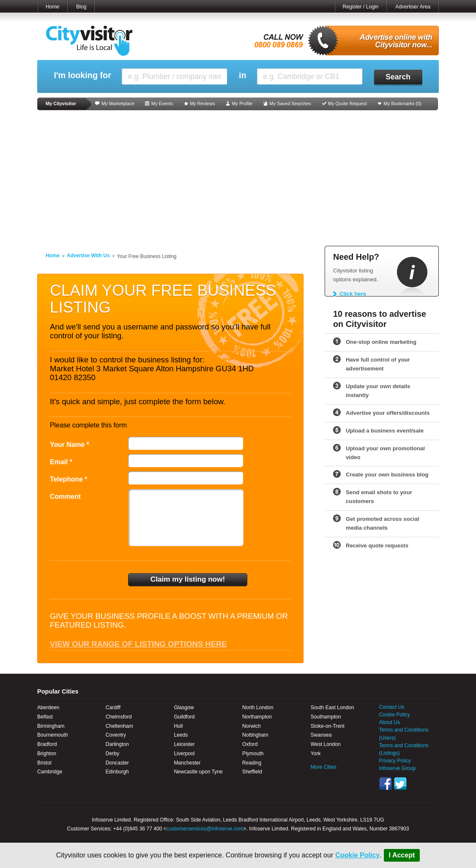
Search (398, 77)
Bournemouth (53, 735)
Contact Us (392, 707)
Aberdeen (48, 707)
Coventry (116, 735)
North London (258, 707)
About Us (390, 722)
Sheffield (252, 772)
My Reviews (202, 103)
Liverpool (184, 754)
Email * (61, 462)
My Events (162, 103)
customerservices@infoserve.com (205, 829)
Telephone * (69, 479)
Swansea (321, 735)
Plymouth (253, 754)
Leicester (184, 744)
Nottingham (255, 735)
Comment (65, 497)
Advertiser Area (413, 7)
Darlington (117, 744)
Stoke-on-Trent (328, 726)
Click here (353, 294)
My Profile (242, 103)
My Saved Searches (290, 103)
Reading (252, 763)
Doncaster (117, 763)
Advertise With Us (88, 256)
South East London (332, 707)
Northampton (257, 717)
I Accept (402, 855)
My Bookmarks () (403, 103)
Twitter (400, 784)
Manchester (187, 763)
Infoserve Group (398, 768)
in (243, 75)
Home (52, 7)
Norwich (252, 726)
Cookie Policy (357, 855)
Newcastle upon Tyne (198, 772)
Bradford (47, 744)
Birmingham (51, 726)
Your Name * (70, 445)
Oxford (250, 744)
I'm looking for (82, 75)
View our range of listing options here (138, 644)
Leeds (181, 735)
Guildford (184, 717)
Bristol (44, 763)
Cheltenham (119, 726)
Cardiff (113, 707)
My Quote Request (347, 103)
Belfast (45, 717)
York (316, 754)
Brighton (47, 754)
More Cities (324, 767)
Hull (178, 726)
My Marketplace (118, 103)
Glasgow (184, 707)
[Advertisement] (238, 178)
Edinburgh (117, 772)
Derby (112, 754)
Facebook (386, 784)
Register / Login (361, 7)
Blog (81, 7)
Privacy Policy (395, 761)
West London (326, 744)
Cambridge (50, 772)
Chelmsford (119, 717)
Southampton (326, 717)
